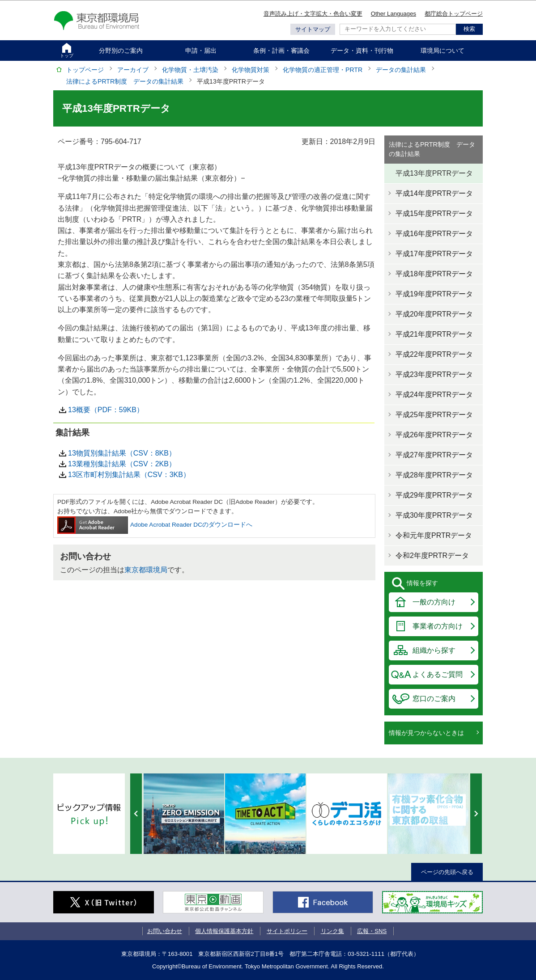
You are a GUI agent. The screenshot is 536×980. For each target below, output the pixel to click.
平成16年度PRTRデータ (434, 234)
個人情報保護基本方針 (224, 931)
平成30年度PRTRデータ (434, 515)
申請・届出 (201, 51)
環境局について (442, 51)
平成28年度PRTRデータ (434, 475)
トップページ (85, 70)
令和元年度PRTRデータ (434, 535)
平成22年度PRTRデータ (434, 354)
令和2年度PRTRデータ (432, 555)
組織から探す (434, 650)
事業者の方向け (438, 626)
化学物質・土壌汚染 (190, 70)
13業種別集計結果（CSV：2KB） (122, 464)
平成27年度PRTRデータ (434, 455)
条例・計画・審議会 (281, 51)
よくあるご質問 (438, 674)
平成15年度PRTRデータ (434, 213)
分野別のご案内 (121, 51)
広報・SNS (372, 931)
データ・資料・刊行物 (362, 51)
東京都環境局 (146, 570)
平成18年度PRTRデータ (434, 274)
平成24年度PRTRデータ (434, 395)
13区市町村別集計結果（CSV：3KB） (129, 475)
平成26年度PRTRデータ (434, 435)
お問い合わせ (165, 931)
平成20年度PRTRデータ (434, 314)
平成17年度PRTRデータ (434, 254)
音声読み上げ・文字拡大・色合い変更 (313, 14)
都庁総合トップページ (454, 14)
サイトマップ (313, 29)
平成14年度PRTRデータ (434, 193)
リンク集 (332, 931)
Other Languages (393, 14)
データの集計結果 (401, 70)
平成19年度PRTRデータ (434, 294)
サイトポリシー (287, 931)
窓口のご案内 (434, 699)
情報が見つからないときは (426, 733)
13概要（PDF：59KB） (106, 410)
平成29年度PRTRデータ (434, 495)
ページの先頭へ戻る (447, 872)
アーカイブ (133, 70)
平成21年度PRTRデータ (434, 334)
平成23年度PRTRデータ (434, 374)
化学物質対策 (251, 70)
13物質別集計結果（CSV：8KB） (122, 453)
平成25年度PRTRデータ (434, 415)
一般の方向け (434, 602)
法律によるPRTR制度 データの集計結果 (125, 81)
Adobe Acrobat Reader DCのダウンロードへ (155, 525)
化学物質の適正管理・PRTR (323, 70)
